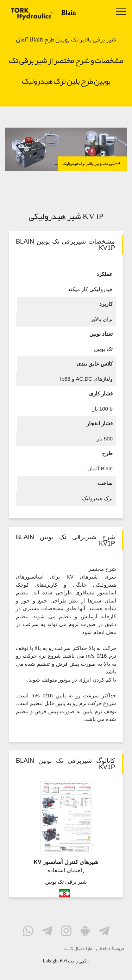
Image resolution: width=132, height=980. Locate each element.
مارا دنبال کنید (78, 948)
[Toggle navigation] (121, 11)
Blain (69, 13)
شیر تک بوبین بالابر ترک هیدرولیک (92, 164)
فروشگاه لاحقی (110, 948)
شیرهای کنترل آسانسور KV (66, 862)
